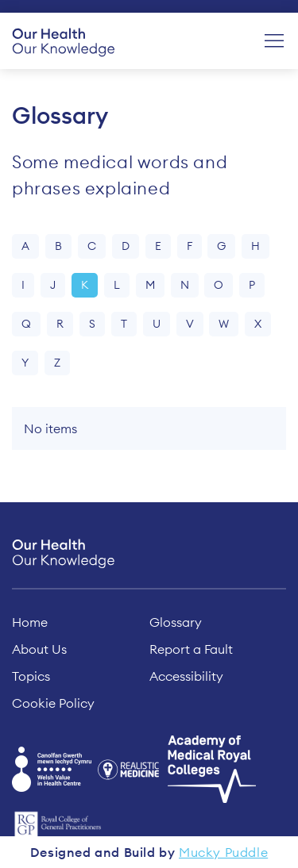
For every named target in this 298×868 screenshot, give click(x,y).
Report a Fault (191, 649)
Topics (31, 676)
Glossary (176, 622)
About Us (39, 649)
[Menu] (274, 41)
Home (30, 622)
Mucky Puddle (223, 852)
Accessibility (186, 676)
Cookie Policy (53, 703)
